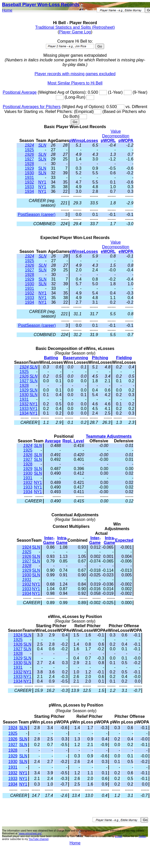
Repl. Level (73, 441)
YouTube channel (39, 839)
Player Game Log (75, 32)
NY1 (42, 182)
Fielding (124, 358)
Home (7, 10)
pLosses (90, 141)
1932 (29, 182)
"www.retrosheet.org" (30, 833)
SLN (42, 145)
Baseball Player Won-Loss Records (41, 5)
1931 (29, 178)
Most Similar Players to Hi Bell (75, 83)
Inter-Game (49, 540)
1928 (29, 164)
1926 (29, 154)
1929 (29, 168)
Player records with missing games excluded (75, 74)
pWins (75, 141)
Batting (51, 358)
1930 (29, 173)
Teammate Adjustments (109, 436)
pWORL (108, 141)
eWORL (108, 251)
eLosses (90, 251)
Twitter (142, 836)
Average (53, 441)
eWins (76, 251)
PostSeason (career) (37, 214)
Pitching (100, 358)
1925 (29, 150)
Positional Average (19, 92)
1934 (29, 191)
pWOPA (126, 141)
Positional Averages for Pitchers (32, 107)
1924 (29, 145)
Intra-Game (62, 540)
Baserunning (76, 358)
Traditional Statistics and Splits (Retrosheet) (75, 27)
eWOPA (126, 251)
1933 (29, 187)
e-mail (118, 836)
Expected (124, 540)
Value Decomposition (116, 134)
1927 (29, 159)
